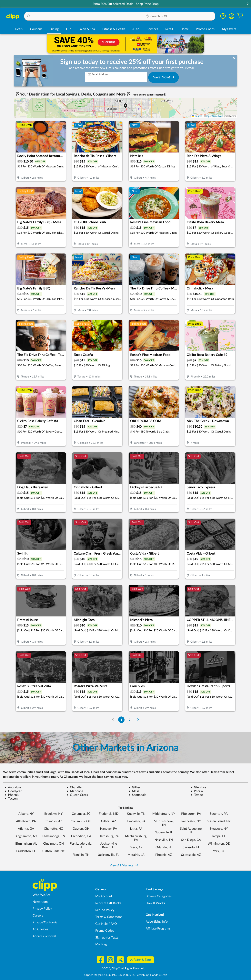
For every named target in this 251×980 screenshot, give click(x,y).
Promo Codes (205, 29)
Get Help (101, 924)
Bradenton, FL (26, 851)
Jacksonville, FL (109, 855)
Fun (69, 29)
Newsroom (40, 902)
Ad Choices (40, 929)
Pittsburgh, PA (191, 814)
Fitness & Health (114, 29)
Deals (19, 29)
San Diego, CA (191, 840)
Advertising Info (157, 922)
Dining (54, 29)
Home (185, 29)
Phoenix (12, 795)
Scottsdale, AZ (191, 855)
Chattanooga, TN (53, 836)
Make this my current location (149, 95)
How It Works (155, 903)
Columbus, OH (81, 821)
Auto (136, 29)
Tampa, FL (219, 836)
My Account (104, 896)
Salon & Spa (87, 29)
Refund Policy (105, 910)
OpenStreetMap (215, 116)
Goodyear (13, 791)
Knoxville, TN (136, 814)
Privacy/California (45, 922)
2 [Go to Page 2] (130, 720)
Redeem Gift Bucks (108, 903)
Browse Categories (159, 896)
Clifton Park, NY (54, 851)
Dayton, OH (81, 829)
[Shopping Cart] (240, 16)
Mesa (134, 791)
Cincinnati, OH (53, 844)
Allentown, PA (26, 821)
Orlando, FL (164, 847)
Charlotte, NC (53, 829)
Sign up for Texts (107, 938)
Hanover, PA (109, 829)
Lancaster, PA (136, 821)
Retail (169, 29)
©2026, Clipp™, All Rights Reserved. (123, 969)
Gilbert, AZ (109, 821)
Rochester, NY (191, 821)
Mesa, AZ (136, 847)
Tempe (197, 795)
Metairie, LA (136, 855)
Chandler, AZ (53, 821)
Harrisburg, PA (109, 836)
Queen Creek (77, 795)
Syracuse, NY (219, 829)
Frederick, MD (109, 814)
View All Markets (124, 865)
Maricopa (75, 791)
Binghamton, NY (26, 836)
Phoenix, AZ (164, 855)
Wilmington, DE (219, 844)
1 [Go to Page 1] (121, 720)
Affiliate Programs (158, 929)
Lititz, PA (136, 829)
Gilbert (135, 787)
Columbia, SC (81, 814)
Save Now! (164, 77)
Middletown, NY (164, 814)
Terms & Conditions (109, 917)
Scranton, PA (219, 814)
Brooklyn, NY (53, 814)
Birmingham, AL (26, 844)
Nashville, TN (164, 840)
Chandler (75, 787)
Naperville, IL (164, 832)
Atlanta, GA (26, 829)
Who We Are (41, 895)
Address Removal (44, 936)
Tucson (11, 799)
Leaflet (197, 116)
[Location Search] (179, 16)
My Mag (101, 944)
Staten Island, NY (219, 821)
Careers (38, 916)
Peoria (197, 791)
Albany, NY (26, 814)
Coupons (36, 29)
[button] (247, 4)
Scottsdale (137, 795)
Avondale (13, 787)
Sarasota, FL (191, 847)
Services (152, 29)
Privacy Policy (42, 909)
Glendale (198, 787)
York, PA (219, 851)
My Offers (229, 29)
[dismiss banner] (234, 58)
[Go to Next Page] (138, 720)
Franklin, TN (81, 855)
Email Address (98, 74)
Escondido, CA (81, 836)
